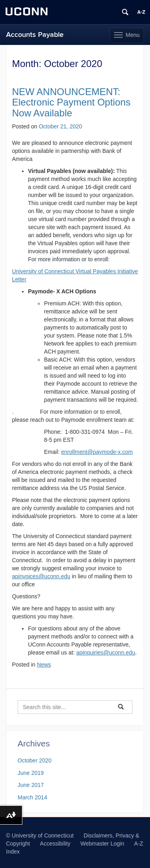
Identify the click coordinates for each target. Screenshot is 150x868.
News (44, 665)
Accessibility (55, 844)
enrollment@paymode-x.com (97, 452)
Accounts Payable (35, 35)
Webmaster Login (102, 844)
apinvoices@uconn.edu (41, 576)
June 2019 (31, 773)
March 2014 (32, 797)
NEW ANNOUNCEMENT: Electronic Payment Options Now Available (71, 102)
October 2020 (35, 760)
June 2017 (31, 785)
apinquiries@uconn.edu (106, 653)
